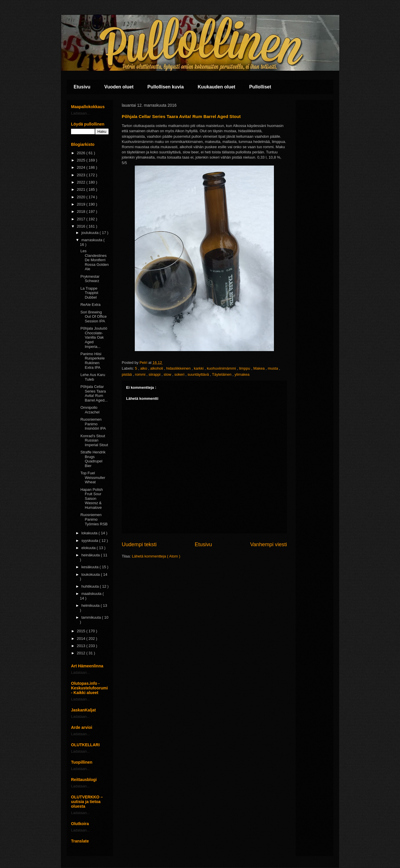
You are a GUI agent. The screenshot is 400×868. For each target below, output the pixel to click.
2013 (82, 646)
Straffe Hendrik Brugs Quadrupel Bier (93, 459)
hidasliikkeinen (179, 368)
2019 (82, 204)
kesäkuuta (91, 567)
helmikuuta (91, 605)
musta (273, 368)
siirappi (155, 374)
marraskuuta (92, 240)
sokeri (180, 374)
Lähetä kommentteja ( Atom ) (156, 556)
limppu (245, 368)
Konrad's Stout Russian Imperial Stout (94, 440)
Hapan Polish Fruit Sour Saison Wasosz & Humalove (91, 499)
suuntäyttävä (199, 374)
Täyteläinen (222, 374)
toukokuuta (91, 574)
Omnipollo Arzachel (90, 410)
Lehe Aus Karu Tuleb (93, 377)
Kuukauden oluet (217, 87)
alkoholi (157, 368)
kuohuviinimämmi (222, 368)
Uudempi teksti (139, 544)
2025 (82, 160)
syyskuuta (90, 541)
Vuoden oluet (119, 87)
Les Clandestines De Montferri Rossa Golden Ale (94, 260)
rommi (141, 374)
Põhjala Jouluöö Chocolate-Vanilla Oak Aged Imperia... (94, 337)
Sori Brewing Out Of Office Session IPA (93, 317)
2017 (82, 219)
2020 (82, 197)
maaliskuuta (92, 594)
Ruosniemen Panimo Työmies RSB (94, 519)
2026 (82, 153)
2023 (82, 175)
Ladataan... (80, 113)
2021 (82, 189)
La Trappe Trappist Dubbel (89, 293)
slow (168, 374)
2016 (82, 226)
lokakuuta (90, 533)
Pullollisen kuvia (166, 87)
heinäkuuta (91, 555)
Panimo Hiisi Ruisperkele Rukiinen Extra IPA (92, 361)
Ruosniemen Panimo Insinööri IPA (93, 424)
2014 (82, 639)
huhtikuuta (91, 586)
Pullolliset (260, 87)
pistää (127, 374)
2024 (82, 167)
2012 (82, 653)
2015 (82, 631)
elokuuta (89, 548)
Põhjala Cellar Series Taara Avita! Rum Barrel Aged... (94, 393)
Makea (260, 368)
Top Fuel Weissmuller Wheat (93, 477)
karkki (199, 368)
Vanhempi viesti (269, 544)
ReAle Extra (90, 305)
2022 (82, 182)
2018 (82, 211)
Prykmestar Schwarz (90, 279)
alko (144, 368)
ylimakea (242, 374)
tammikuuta (92, 617)
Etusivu (82, 87)
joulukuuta (91, 233)
